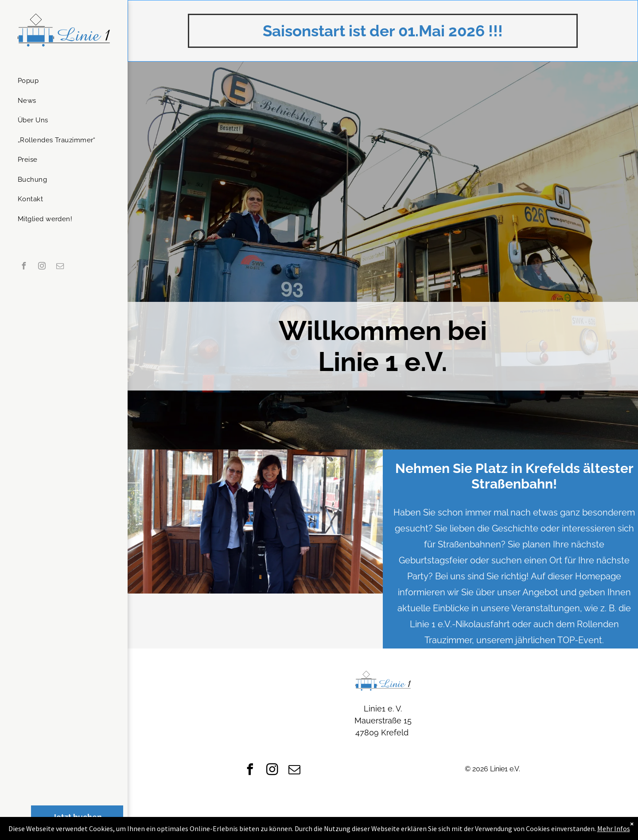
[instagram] (42, 267)
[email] (60, 267)
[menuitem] (60, 81)
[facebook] (23, 267)
